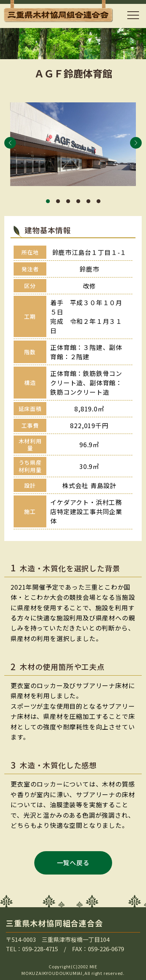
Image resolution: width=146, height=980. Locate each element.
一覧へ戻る (73, 862)
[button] (10, 143)
